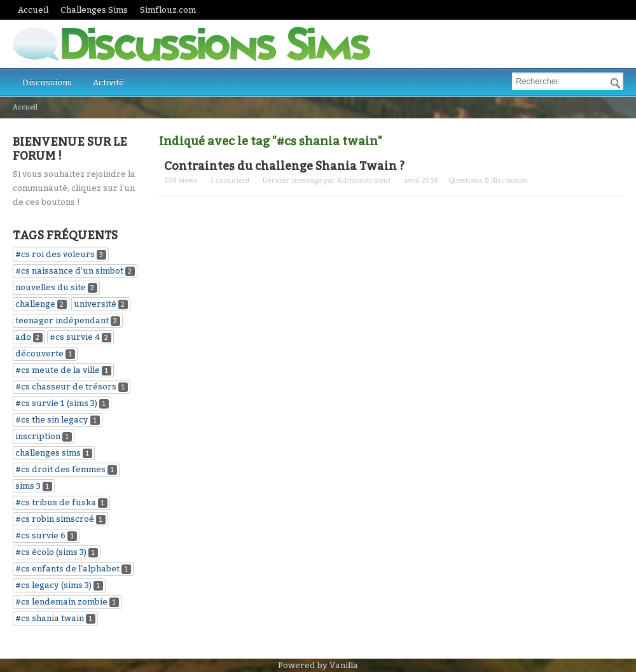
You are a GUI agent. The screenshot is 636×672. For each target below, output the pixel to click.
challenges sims (48, 453)
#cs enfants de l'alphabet (67, 569)
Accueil (33, 10)
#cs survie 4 (75, 337)
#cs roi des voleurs (55, 254)
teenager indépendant (62, 320)
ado (23, 337)
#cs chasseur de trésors (66, 387)
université (95, 304)
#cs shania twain (50, 618)
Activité (108, 82)
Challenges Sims (94, 10)
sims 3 (28, 486)
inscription (38, 436)
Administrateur (364, 180)
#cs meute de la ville (58, 370)
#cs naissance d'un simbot (69, 271)
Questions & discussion (488, 180)
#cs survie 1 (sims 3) (56, 403)
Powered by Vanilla (318, 665)
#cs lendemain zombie (61, 602)
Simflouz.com (168, 10)
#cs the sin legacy (52, 420)
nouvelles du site (51, 287)
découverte (39, 353)
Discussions (47, 82)
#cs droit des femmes (60, 469)
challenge (35, 304)
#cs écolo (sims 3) (51, 552)
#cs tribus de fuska (56, 502)
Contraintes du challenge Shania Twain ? (284, 166)
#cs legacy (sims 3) (53, 585)
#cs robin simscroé (55, 519)
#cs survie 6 (40, 535)
